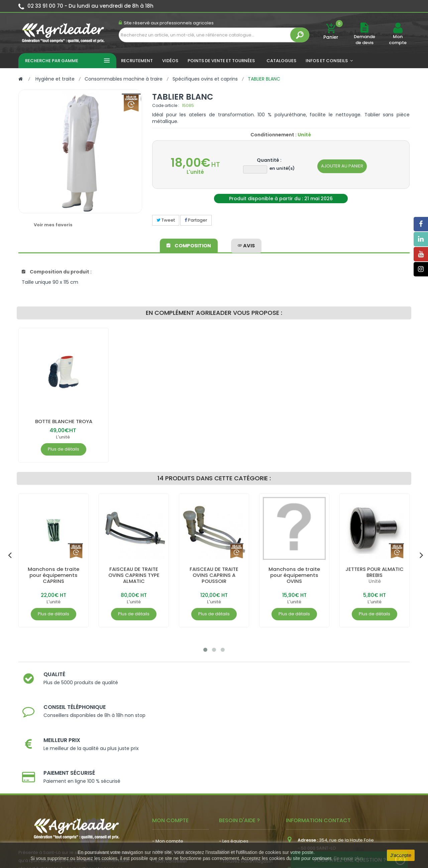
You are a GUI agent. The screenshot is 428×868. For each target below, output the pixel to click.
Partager (196, 220)
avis (246, 244)
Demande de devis (364, 40)
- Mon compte (168, 753)
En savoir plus (348, 858)
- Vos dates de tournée (178, 783)
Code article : (166, 105)
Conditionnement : (274, 135)
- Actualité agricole (173, 800)
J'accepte (401, 855)
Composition (189, 244)
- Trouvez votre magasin (246, 773)
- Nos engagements (241, 783)
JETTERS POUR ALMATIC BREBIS (375, 572)
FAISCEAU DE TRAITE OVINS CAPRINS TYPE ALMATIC (134, 575)
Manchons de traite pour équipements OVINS (294, 575)
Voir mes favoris (53, 225)
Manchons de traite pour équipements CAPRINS (54, 575)
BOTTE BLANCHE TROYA (64, 421)
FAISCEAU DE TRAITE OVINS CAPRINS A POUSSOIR (214, 575)
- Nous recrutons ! (172, 810)
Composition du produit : (57, 272)
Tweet (166, 220)
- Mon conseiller (170, 773)
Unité (375, 581)
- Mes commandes (173, 763)
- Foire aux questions (242, 793)
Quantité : (269, 160)
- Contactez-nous (239, 803)
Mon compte (398, 40)
